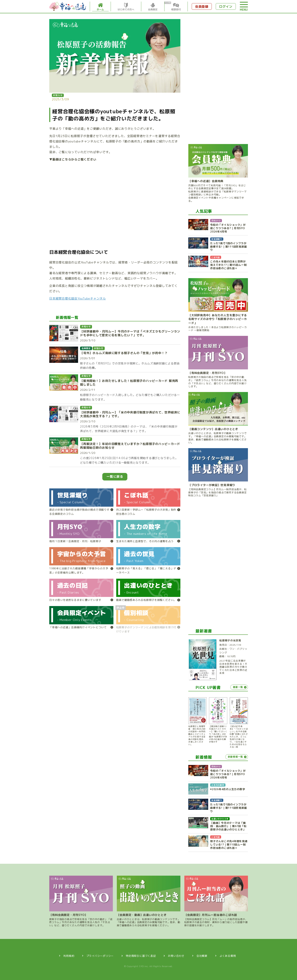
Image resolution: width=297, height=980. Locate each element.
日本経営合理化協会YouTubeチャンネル (78, 298)
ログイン (226, 7)
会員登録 (202, 7)
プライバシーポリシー (100, 956)
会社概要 (202, 956)
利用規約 (69, 956)
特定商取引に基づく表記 (141, 956)
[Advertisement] (218, 78)
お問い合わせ (176, 956)
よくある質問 (228, 956)
